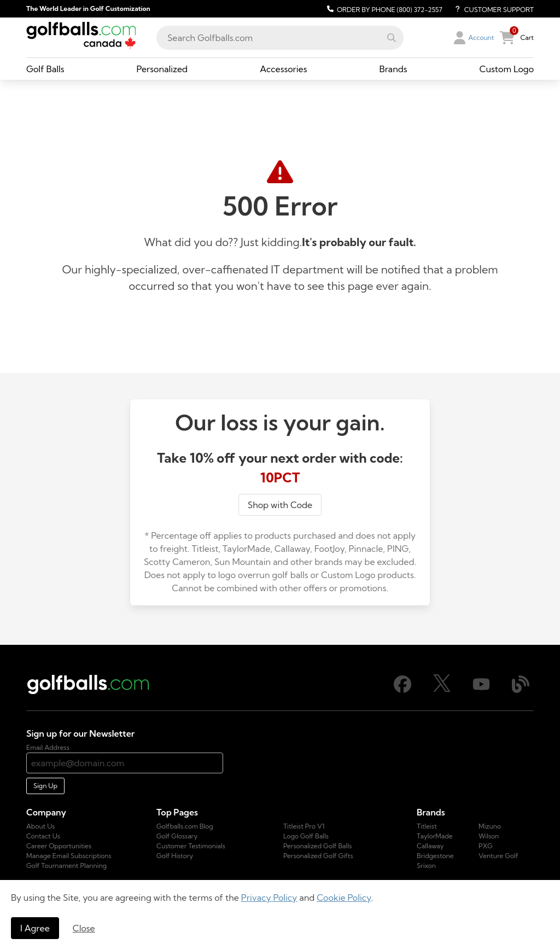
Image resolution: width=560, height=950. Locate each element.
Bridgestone (435, 856)
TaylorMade (435, 836)
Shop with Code (280, 505)
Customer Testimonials (191, 846)
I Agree (35, 928)
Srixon (426, 866)
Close (84, 928)
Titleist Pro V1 (304, 826)
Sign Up (45, 786)
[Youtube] (481, 690)
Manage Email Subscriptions (69, 856)
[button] (392, 38)
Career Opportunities (59, 846)
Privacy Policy (269, 897)
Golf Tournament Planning (66, 866)
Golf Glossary (177, 836)
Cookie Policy (344, 897)
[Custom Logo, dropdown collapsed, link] (507, 69)
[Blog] (521, 690)
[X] (442, 689)
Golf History (175, 856)
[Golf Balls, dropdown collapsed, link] (45, 69)
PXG (486, 846)
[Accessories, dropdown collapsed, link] (283, 69)
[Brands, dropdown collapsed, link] (393, 69)
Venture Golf (498, 856)
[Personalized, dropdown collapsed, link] (162, 69)
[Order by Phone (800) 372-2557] (383, 9)
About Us (40, 826)
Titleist (427, 826)
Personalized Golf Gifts (318, 856)
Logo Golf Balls (306, 836)
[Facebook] (402, 690)
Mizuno (490, 826)
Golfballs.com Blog (185, 826)
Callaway (430, 846)
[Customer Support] (490, 9)
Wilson (489, 836)
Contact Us (43, 836)
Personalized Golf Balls (317, 846)
